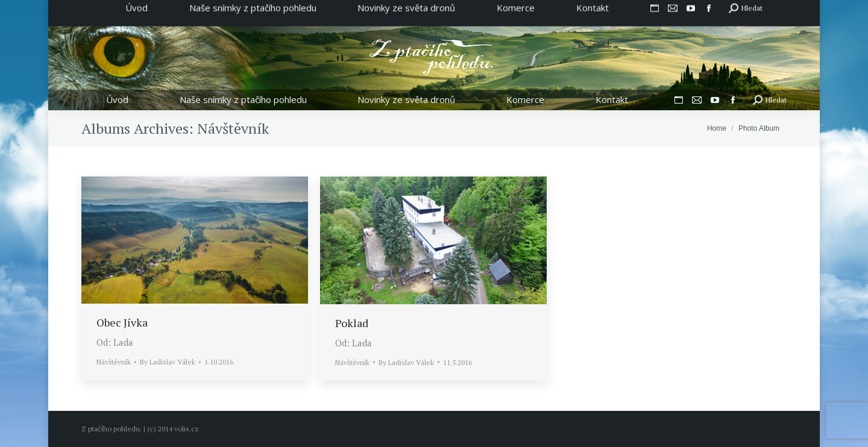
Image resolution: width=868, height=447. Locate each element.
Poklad (352, 323)
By (168, 362)
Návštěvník (114, 362)
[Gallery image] (195, 240)
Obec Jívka (122, 322)
